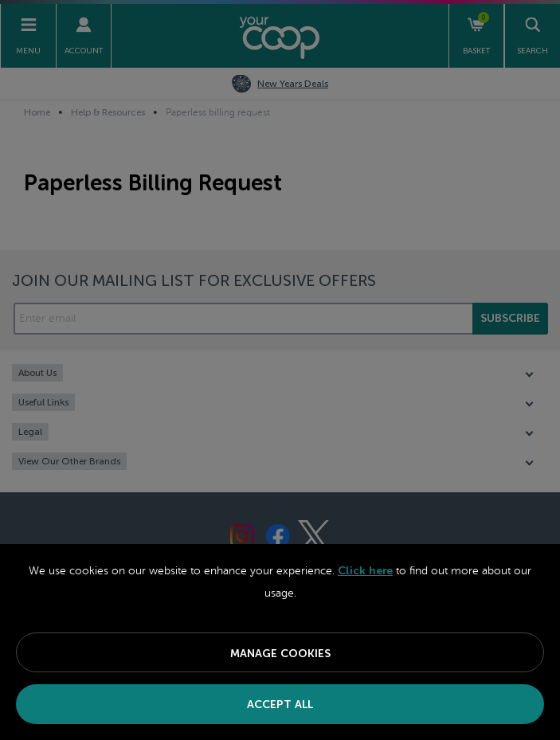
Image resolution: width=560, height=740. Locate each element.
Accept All (280, 705)
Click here (365, 571)
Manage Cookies (280, 654)
